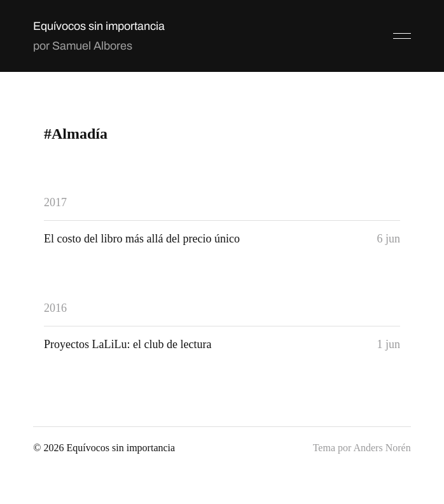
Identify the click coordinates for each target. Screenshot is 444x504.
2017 (55, 202)
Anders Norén (382, 448)
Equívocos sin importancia (99, 26)
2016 (55, 308)
